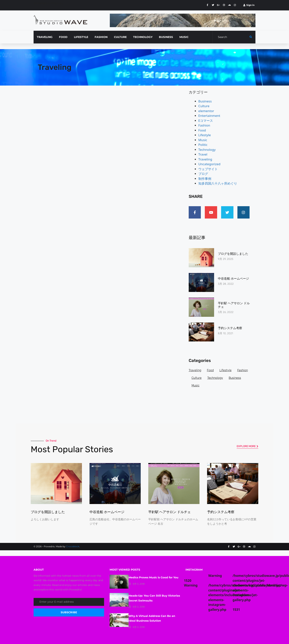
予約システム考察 (230, 328)
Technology (207, 150)
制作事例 (205, 179)
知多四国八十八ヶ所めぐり (218, 183)
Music (203, 140)
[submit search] (251, 37)
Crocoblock (73, 546)
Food (202, 130)
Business (205, 101)
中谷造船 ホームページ (233, 279)
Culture (204, 106)
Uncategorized (209, 164)
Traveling (205, 159)
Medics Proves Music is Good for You (154, 577)
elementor (206, 111)
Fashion (204, 125)
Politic (203, 145)
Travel (203, 154)
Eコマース (206, 121)
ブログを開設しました (233, 254)
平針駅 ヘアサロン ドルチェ (170, 512)
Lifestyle (205, 135)
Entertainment (209, 116)
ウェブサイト (208, 169)
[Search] (231, 37)
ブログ (203, 174)
